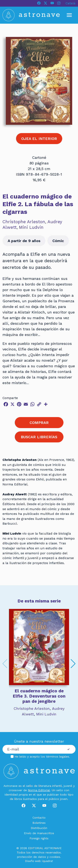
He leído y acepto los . (42, 757)
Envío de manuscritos (39, 833)
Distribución (39, 828)
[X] (46, 3)
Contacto (39, 818)
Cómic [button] (58, 241)
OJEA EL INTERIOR (39, 139)
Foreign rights (39, 838)
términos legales (58, 757)
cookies (55, 857)
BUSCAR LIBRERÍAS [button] (39, 437)
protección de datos (32, 857)
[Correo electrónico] (32, 749)
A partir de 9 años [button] (24, 241)
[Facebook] (39, 3)
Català (71, 3)
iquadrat (48, 861)
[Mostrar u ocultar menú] (69, 15)
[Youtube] (52, 3)
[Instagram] (59, 3)
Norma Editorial (39, 790)
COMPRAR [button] (39, 423)
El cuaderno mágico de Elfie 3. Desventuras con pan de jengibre (39, 696)
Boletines (39, 823)
